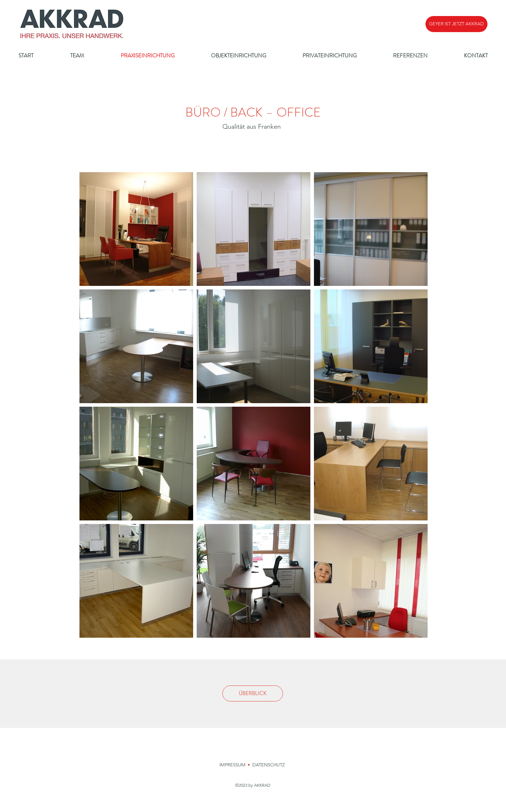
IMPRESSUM (233, 765)
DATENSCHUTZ (269, 765)
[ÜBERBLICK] (253, 693)
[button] (456, 24)
